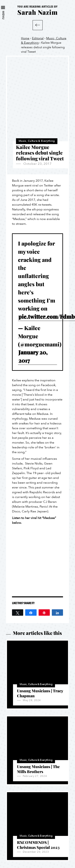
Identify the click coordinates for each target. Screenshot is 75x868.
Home (25, 38)
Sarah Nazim (37, 12)
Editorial (38, 38)
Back (38, 25)
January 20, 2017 (33, 356)
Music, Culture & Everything (37, 141)
